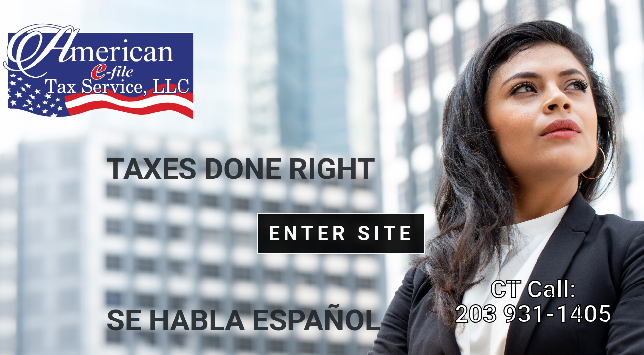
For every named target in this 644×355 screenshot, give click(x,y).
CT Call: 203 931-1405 (533, 302)
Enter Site (341, 233)
